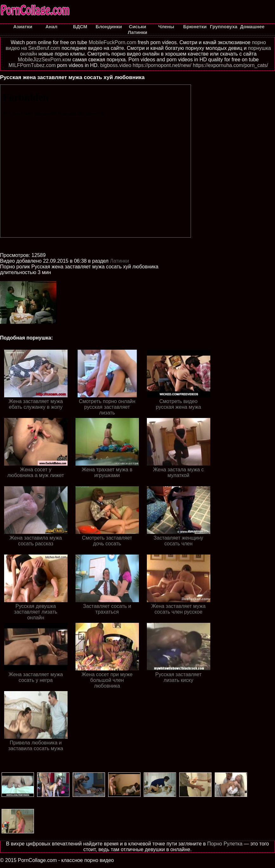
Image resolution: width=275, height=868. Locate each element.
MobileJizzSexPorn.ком (44, 60)
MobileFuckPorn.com (112, 42)
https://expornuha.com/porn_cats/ (230, 65)
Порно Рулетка (225, 844)
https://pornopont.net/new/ (162, 65)
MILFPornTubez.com (32, 65)
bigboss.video (116, 65)
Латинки (120, 261)
